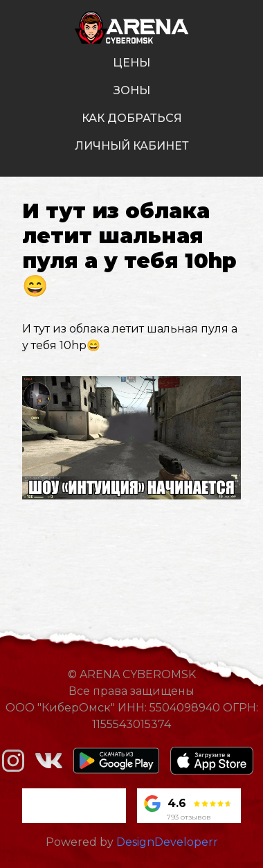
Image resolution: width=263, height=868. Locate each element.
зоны (132, 90)
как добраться (132, 118)
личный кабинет (132, 146)
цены (131, 63)
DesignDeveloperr (167, 842)
